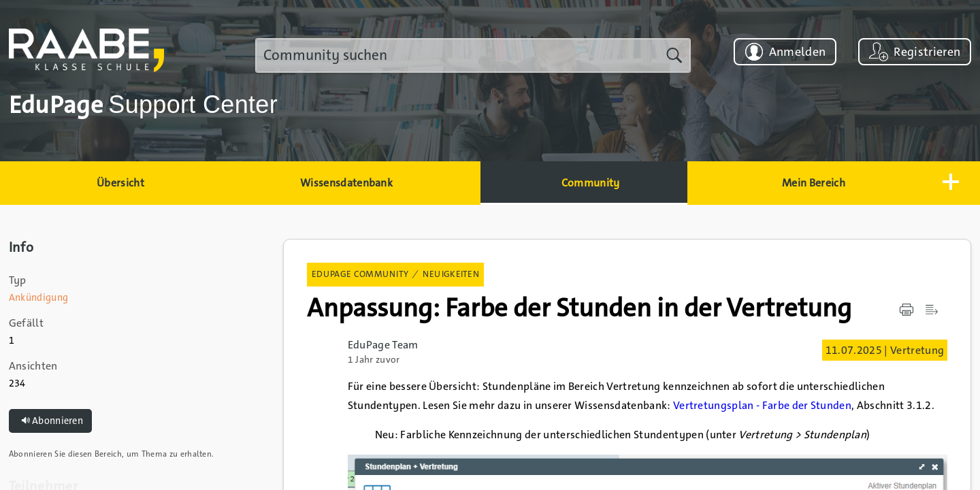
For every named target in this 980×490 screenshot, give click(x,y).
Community (591, 183)
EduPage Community (360, 274)
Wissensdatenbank (346, 183)
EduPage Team (383, 345)
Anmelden (798, 52)
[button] (949, 183)
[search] (473, 55)
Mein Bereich (814, 183)
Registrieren (927, 52)
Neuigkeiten (451, 274)
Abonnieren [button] (51, 421)
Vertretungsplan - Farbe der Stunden (762, 405)
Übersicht (120, 183)
